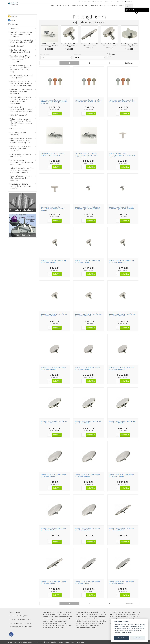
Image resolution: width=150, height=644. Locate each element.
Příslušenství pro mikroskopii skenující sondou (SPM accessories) (20, 149)
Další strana (129, 63)
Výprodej (15, 24)
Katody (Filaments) (16, 46)
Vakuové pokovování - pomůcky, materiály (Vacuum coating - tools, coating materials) (21, 170)
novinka (111, 57)
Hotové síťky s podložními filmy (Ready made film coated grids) (21, 41)
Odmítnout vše (138, 638)
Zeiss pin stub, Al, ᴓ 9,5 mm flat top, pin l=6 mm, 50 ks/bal (88, 261)
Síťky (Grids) (14, 28)
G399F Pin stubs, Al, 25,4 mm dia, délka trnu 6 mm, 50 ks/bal (53, 154)
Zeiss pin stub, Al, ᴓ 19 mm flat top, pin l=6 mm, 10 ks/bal (54, 368)
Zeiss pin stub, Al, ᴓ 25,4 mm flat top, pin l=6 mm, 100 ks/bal (54, 422)
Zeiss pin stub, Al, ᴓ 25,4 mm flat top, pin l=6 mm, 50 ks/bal (88, 422)
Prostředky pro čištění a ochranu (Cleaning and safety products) (20, 186)
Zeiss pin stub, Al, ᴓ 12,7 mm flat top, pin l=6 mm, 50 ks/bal (54, 315)
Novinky (14, 16)
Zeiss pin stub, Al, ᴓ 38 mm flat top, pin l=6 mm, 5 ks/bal (54, 529)
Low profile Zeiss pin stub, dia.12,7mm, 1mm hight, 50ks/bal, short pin (53, 209)
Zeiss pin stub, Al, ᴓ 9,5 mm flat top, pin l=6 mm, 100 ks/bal (122, 261)
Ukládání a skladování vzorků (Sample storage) (20, 155)
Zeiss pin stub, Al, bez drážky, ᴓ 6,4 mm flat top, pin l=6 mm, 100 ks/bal (122, 208)
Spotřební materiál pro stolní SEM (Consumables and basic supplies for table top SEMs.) (20, 141)
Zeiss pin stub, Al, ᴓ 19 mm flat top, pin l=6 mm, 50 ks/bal (88, 368)
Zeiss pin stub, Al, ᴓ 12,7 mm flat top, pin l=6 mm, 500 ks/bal (122, 315)
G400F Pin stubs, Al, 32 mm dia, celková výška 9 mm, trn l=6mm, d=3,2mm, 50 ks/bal (87, 155)
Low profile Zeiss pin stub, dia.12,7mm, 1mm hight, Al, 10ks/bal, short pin (122, 155)
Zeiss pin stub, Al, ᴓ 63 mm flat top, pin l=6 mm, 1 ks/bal (122, 582)
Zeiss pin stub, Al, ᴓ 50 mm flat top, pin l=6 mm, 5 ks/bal (54, 582)
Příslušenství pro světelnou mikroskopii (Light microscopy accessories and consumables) (20, 84)
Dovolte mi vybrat (126, 633)
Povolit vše (121, 638)
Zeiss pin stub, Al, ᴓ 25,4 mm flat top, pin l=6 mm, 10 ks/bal (122, 422)
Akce (13, 20)
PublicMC (46, 642)
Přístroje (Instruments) (18, 115)
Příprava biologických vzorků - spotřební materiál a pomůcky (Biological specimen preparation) (21, 100)
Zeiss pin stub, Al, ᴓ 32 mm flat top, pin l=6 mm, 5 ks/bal (54, 475)
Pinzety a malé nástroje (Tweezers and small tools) (19, 51)
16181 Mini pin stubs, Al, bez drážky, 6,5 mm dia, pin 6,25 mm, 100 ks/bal (122, 101)
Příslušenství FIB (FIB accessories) (17, 134)
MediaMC (71, 642)
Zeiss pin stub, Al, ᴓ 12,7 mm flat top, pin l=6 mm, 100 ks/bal (88, 315)
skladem (112, 54)
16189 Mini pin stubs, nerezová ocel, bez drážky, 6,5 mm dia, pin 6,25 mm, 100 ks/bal (54, 102)
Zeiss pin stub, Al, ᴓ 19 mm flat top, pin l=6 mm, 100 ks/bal (122, 368)
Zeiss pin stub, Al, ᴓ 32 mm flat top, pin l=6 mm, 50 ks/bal (122, 475)
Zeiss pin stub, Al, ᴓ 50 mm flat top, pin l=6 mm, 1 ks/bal (122, 529)
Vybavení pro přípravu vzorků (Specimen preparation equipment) (21, 91)
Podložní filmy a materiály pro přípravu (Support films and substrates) (21, 34)
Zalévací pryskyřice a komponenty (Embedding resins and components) (21, 162)
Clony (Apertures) (16, 129)
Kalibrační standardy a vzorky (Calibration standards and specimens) (20, 178)
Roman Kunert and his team (25, 642)
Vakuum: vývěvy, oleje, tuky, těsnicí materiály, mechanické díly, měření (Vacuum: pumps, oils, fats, (20, 122)
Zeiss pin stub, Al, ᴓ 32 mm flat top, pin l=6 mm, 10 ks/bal (88, 475)
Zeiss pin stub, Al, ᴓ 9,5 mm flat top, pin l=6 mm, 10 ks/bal (54, 261)
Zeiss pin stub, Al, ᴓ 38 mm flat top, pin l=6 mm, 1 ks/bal (88, 529)
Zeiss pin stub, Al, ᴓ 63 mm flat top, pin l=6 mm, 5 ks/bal (88, 582)
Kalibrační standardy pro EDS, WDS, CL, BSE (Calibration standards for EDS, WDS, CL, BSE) (21, 69)
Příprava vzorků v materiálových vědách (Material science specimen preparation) (21, 109)
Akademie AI (63, 642)
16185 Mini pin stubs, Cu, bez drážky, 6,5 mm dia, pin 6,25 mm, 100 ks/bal (88, 101)
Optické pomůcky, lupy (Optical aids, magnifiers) (21, 77)
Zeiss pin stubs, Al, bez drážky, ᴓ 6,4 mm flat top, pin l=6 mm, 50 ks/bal (88, 208)
